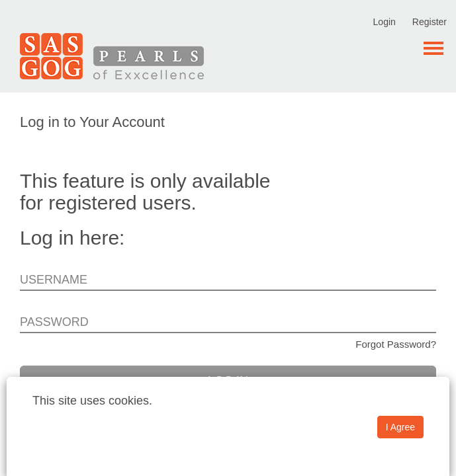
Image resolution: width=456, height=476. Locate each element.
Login (385, 22)
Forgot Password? (396, 344)
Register (430, 22)
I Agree (400, 427)
